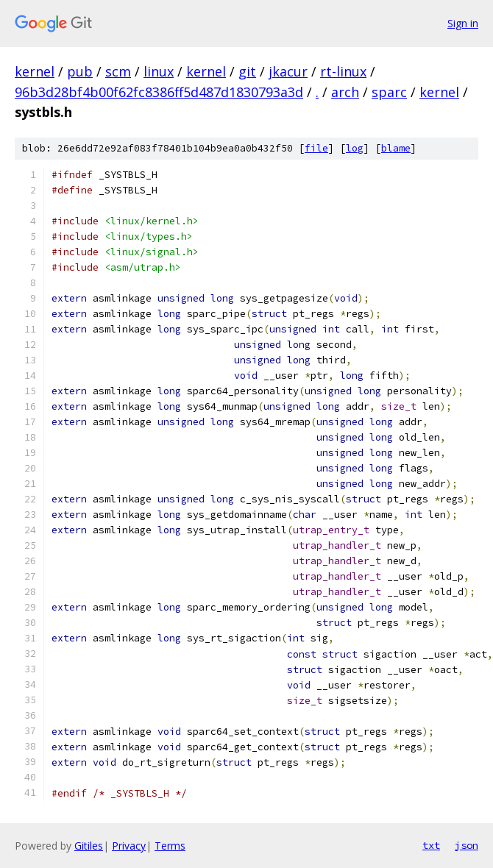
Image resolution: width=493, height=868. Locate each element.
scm (118, 71)
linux (159, 71)
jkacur (288, 71)
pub (80, 71)
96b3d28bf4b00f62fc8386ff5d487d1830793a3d (159, 92)
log (355, 148)
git (247, 71)
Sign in (463, 23)
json (467, 845)
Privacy (129, 846)
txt (431, 845)
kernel (35, 71)
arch (345, 92)
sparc (389, 92)
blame (396, 148)
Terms (170, 846)
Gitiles (89, 846)
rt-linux (343, 71)
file (316, 148)
